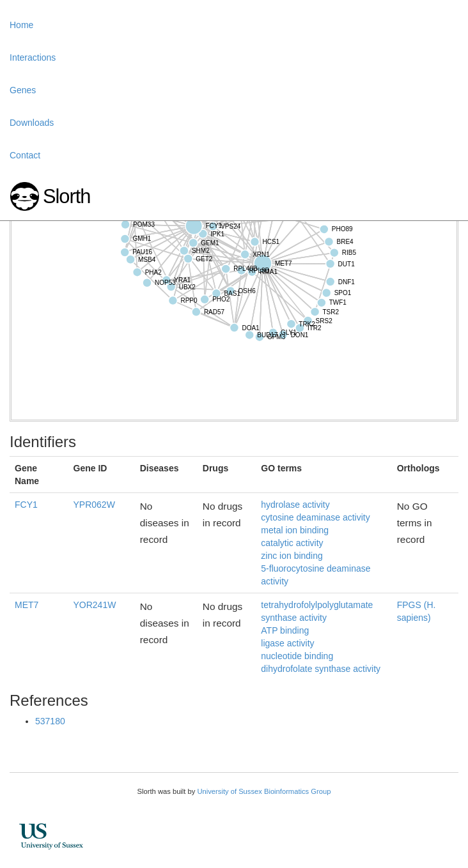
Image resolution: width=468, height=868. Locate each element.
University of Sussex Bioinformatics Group (264, 791)
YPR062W (94, 505)
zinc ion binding (292, 556)
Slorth (66, 196)
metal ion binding (295, 530)
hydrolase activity (295, 505)
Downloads (32, 123)
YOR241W (95, 605)
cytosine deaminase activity (315, 517)
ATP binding (285, 630)
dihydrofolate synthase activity (321, 669)
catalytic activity (292, 543)
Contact (25, 155)
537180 (50, 721)
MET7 (27, 605)
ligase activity (287, 643)
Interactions (33, 57)
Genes (23, 90)
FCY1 (26, 505)
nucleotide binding (297, 656)
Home (21, 25)
